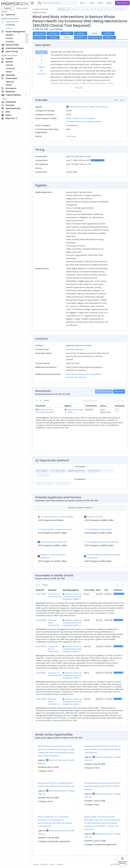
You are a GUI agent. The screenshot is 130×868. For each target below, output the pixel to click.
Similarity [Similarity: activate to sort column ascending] (118, 590)
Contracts (10, 25)
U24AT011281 (41, 594)
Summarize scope (58, 471)
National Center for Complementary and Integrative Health (72, 597)
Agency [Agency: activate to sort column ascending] (68, 406)
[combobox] (74, 3)
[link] (122, 585)
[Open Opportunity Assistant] (122, 860)
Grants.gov (71, 136)
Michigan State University (52, 702)
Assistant (53, 37)
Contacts (108, 33)
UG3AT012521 (41, 699)
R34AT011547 (41, 647)
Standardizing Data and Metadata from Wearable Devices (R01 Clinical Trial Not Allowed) (102, 786)
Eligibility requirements (77, 471)
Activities (10, 42)
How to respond (94, 471)
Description (39, 33)
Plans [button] (92, 3)
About (36, 864)
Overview (53, 33)
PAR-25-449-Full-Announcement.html (45, 411)
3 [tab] (41, 60)
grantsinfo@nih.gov (75, 349)
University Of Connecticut (54, 595)
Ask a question (42, 471)
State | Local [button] (22, 8)
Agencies (10, 82)
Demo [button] (100, 3)
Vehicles (10, 65)
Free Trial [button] (122, 3)
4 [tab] (41, 56)
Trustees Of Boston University (53, 649)
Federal (8, 8)
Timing (67, 33)
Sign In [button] (109, 3)
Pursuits (9, 38)
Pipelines (10, 35)
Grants (9, 28)
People (9, 85)
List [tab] (116, 100)
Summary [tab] (41, 72)
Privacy (60, 864)
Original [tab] (41, 67)
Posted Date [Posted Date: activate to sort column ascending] (91, 406)
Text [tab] (122, 100)
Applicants (81, 37)
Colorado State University (52, 623)
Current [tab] (41, 52)
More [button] (83, 3)
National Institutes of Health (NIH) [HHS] (87, 107)
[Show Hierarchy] (107, 107)
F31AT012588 (41, 620)
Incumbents (95, 37)
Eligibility (81, 33)
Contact (44, 864)
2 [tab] (41, 63)
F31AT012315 (41, 673)
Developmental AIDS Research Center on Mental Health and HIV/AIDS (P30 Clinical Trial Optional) (103, 749)
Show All (79, 88)
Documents (39, 37)
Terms (52, 864)
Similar (109, 37)
